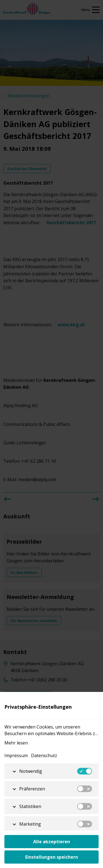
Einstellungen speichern (52, 857)
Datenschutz (44, 755)
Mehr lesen (16, 743)
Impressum (16, 755)
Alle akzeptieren (52, 842)
